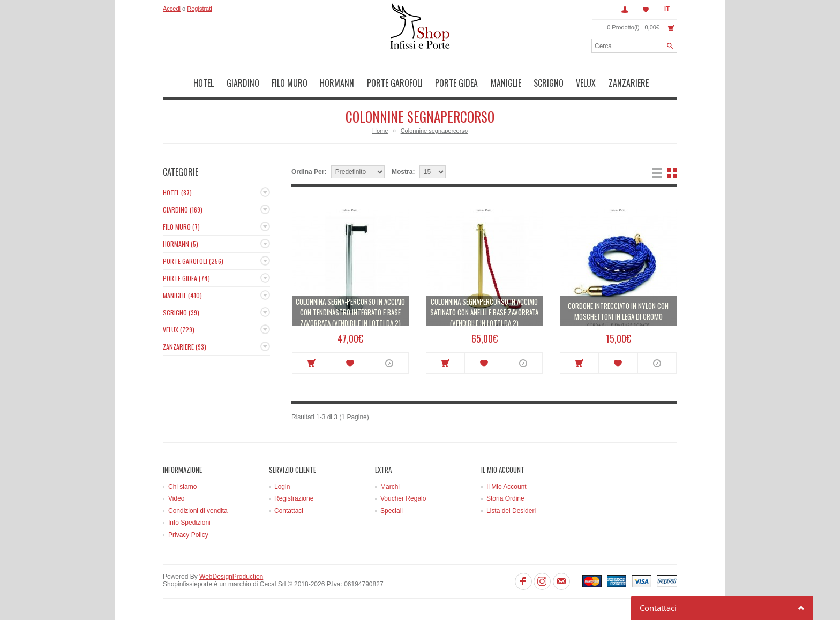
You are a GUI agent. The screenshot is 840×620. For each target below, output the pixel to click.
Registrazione (294, 498)
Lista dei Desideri (511, 511)
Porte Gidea (456, 83)
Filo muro (290, 83)
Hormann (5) (181, 244)
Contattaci (289, 511)
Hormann (337, 83)
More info (389, 363)
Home (380, 131)
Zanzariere (629, 83)
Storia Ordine (505, 498)
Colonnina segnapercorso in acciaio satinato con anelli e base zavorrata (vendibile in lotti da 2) (484, 312)
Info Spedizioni (189, 523)
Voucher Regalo (403, 498)
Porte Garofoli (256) (193, 261)
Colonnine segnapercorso (434, 131)
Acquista (312, 363)
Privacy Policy (188, 535)
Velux (586, 83)
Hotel (204, 83)
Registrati (199, 9)
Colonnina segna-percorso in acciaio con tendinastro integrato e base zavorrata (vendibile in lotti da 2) (350, 312)
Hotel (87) (177, 192)
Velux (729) (179, 330)
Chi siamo (182, 487)
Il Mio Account (507, 487)
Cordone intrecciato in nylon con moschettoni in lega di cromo (618, 311)
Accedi (172, 9)
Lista (657, 173)
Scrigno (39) (181, 312)
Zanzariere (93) (185, 347)
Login (282, 487)
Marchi (390, 487)
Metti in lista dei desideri (350, 363)
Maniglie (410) (182, 295)
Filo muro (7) (181, 227)
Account (625, 10)
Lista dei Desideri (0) (646, 10)
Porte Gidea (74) (186, 278)
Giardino (243, 83)
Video (176, 498)
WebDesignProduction (231, 577)
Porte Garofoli (395, 83)
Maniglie (506, 83)
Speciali (392, 511)
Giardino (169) (183, 210)
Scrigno (549, 83)
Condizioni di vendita (198, 511)
